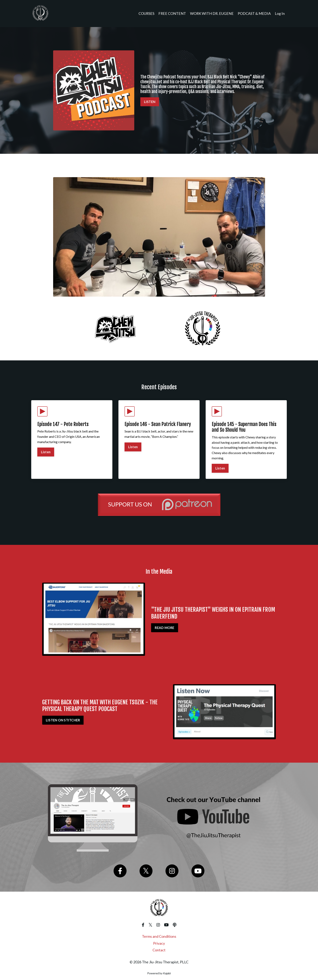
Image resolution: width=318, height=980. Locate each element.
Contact (159, 950)
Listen (46, 452)
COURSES (146, 13)
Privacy (159, 943)
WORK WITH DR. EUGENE (212, 13)
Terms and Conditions (159, 937)
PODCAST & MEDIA (254, 13)
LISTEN (150, 101)
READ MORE (164, 628)
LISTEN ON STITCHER (63, 720)
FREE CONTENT (172, 13)
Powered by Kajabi (159, 974)
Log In (280, 13)
